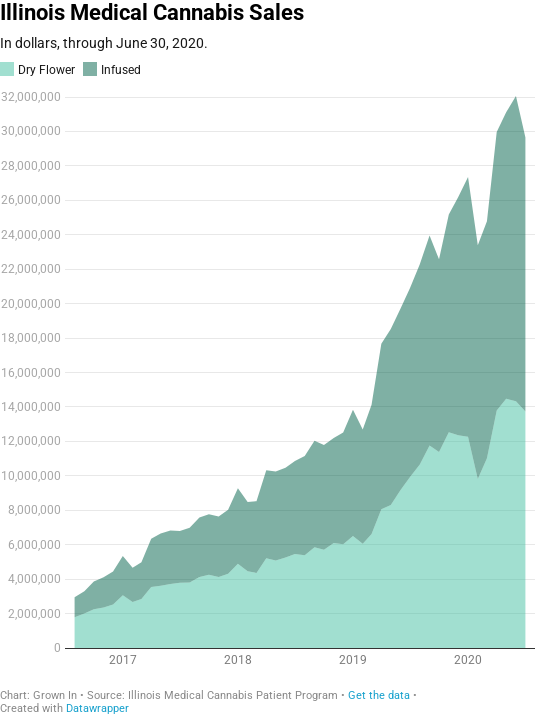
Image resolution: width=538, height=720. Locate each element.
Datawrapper (97, 708)
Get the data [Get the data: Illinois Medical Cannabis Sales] (379, 695)
